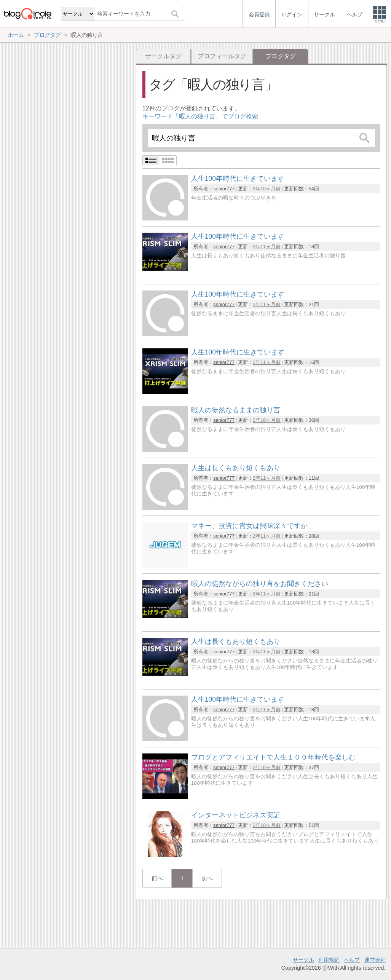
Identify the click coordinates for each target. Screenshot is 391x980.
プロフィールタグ (222, 56)
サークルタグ (163, 56)
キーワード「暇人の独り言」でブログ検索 (200, 116)
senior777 (224, 189)
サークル (303, 960)
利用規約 (329, 960)
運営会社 (375, 960)
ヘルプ (352, 960)
